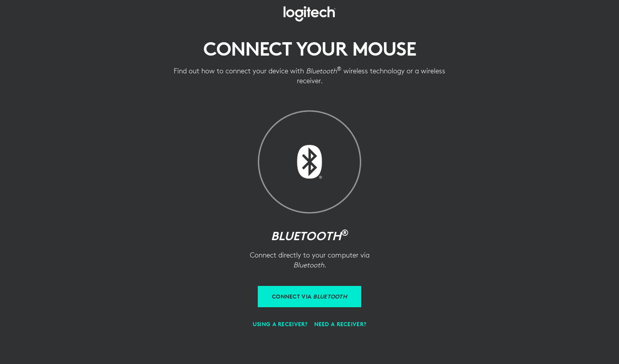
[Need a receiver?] (340, 324)
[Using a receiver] (280, 324)
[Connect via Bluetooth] (309, 297)
